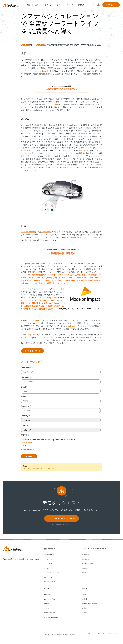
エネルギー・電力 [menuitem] (88, 564)
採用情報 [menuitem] (85, 613)
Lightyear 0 (40, 45)
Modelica (68, 150)
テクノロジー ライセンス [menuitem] (52, 573)
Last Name (27, 377)
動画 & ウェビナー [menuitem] (50, 613)
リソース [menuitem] (70, 5)
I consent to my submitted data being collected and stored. (48, 440)
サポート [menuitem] (60, 5)
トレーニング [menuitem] (48, 577)
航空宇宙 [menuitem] (85, 573)
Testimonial (36, 469)
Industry (25, 425)
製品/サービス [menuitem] (50, 549)
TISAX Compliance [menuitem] (113, 634)
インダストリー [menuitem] (47, 5)
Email (24, 387)
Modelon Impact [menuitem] (49, 555)
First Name (27, 368)
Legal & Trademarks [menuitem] (90, 634)
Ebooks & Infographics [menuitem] (51, 617)
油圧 (84, 150)
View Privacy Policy (27, 442)
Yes (24, 445)
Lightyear (25, 45)
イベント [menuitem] (47, 608)
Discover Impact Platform (62, 518)
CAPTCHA (25, 435)
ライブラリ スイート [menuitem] (50, 559)
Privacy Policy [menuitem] (102, 634)
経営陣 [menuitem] (84, 608)
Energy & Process (48, 469)
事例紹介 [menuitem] (47, 604)
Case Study (27, 469)
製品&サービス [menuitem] (32, 5)
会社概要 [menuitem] (81, 5)
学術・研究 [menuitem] (85, 555)
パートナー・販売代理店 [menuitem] (90, 604)
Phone (24, 397)
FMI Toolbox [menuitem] (48, 564)
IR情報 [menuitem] (84, 594)
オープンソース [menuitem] (49, 568)
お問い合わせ (111, 5)
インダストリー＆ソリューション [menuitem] (95, 549)
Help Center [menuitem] (48, 594)
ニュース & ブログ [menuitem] (50, 599)
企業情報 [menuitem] (85, 599)
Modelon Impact (28, 150)
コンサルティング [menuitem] (49, 582)
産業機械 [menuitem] (85, 568)
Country (25, 416)
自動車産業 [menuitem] (85, 559)
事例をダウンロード (33, 351)
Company (26, 406)
